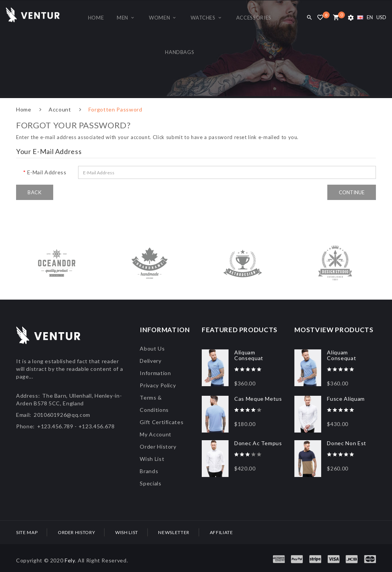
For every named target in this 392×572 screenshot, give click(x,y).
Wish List (152, 459)
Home (24, 109)
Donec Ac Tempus (258, 443)
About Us (152, 348)
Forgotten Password (115, 109)
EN (365, 17)
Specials (150, 483)
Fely (70, 560)
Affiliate (221, 532)
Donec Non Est (346, 443)
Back (35, 192)
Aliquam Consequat (249, 355)
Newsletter (174, 532)
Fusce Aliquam (346, 399)
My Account (156, 434)
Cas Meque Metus (258, 399)
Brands (149, 471)
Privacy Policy (158, 385)
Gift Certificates (162, 422)
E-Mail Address (47, 172)
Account (60, 109)
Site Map (27, 532)
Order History (158, 447)
